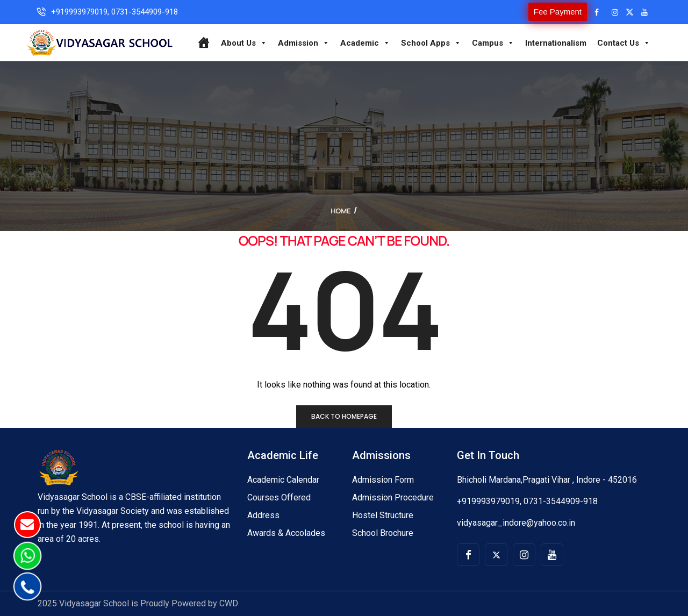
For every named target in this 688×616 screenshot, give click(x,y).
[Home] (203, 43)
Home (341, 211)
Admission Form (383, 480)
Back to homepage (344, 416)
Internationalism (556, 43)
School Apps (431, 43)
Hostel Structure (383, 515)
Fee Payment (558, 12)
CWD (229, 603)
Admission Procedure (393, 497)
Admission (304, 43)
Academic (365, 43)
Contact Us (624, 43)
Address (263, 515)
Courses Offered (279, 497)
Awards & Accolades (286, 533)
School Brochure (383, 533)
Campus (493, 43)
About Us (244, 43)
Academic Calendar (283, 480)
